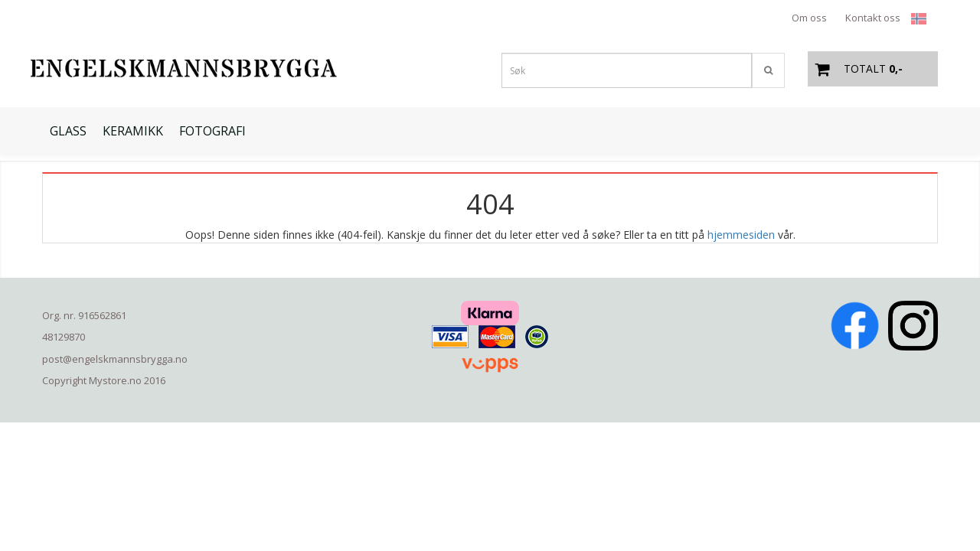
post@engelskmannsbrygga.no (115, 359)
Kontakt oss (873, 18)
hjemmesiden (741, 235)
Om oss (809, 18)
